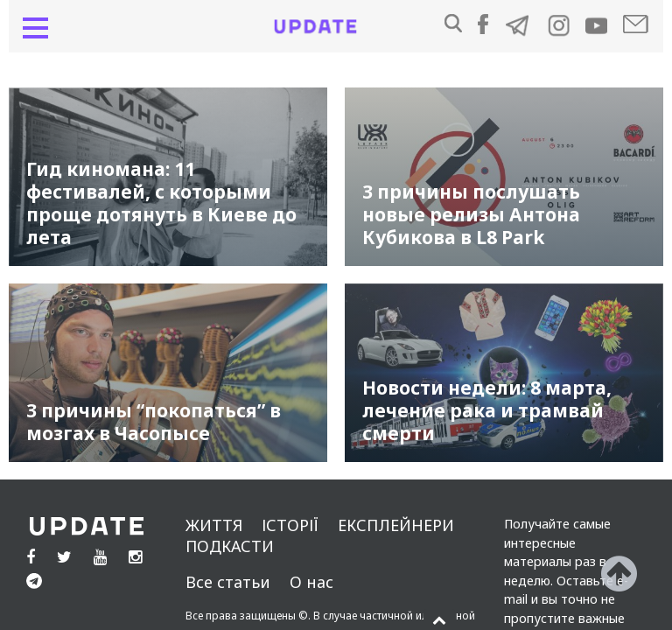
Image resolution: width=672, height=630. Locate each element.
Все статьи (228, 582)
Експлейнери (396, 525)
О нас (311, 582)
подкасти (230, 546)
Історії (290, 525)
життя (214, 525)
